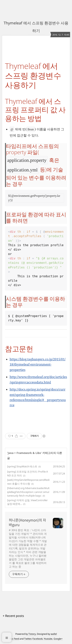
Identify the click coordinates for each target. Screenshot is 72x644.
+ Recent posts (13, 616)
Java (11, 453)
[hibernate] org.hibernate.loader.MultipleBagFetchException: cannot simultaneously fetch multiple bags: (28, 492)
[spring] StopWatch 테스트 (22, 466)
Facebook (38, 639)
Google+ (58, 639)
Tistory (32, 634)
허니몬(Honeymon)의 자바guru (27, 522)
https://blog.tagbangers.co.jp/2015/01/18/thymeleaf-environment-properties (38, 364)
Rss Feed (14, 639)
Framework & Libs (29, 453)
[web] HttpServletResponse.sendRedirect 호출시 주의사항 (28, 482)
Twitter (28, 639)
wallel (54, 634)
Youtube (48, 639)
